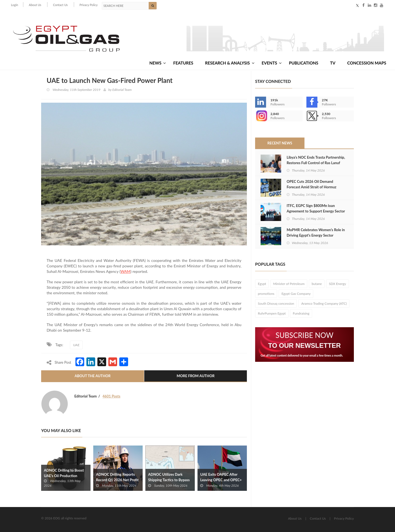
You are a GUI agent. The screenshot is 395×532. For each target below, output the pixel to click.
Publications (304, 63)
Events (272, 63)
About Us (35, 5)
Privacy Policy (89, 5)
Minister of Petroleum (289, 284)
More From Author (196, 376)
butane (317, 284)
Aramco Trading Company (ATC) (324, 303)
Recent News (280, 143)
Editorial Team (122, 90)
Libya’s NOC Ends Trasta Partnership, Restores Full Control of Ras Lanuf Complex (316, 163)
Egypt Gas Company (296, 294)
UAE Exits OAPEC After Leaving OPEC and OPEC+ (221, 477)
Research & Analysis (230, 63)
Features (183, 63)
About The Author (93, 376)
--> (261, 116)
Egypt (262, 284)
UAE (76, 345)
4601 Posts (112, 396)
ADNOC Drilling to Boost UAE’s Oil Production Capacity (64, 476)
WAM (125, 271)
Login (15, 5)
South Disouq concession (276, 303)
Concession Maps (367, 63)
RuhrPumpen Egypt (272, 313)
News (158, 63)
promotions (266, 294)
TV (333, 63)
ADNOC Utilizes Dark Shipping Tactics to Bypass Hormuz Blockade (169, 480)
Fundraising (301, 313)
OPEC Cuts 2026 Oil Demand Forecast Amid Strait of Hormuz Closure (311, 187)
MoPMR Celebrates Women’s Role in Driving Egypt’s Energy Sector (316, 233)
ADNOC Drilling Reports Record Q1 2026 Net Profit (117, 477)
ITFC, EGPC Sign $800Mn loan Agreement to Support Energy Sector (316, 208)
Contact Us (60, 5)
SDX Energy (338, 284)
